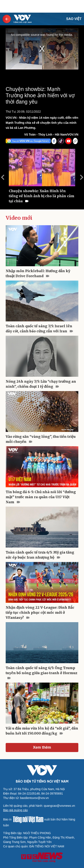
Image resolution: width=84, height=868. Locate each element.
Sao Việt (74, 19)
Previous (3, 177)
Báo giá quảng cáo (15, 810)
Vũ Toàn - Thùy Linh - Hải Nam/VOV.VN (51, 134)
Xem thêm (42, 747)
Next (81, 177)
